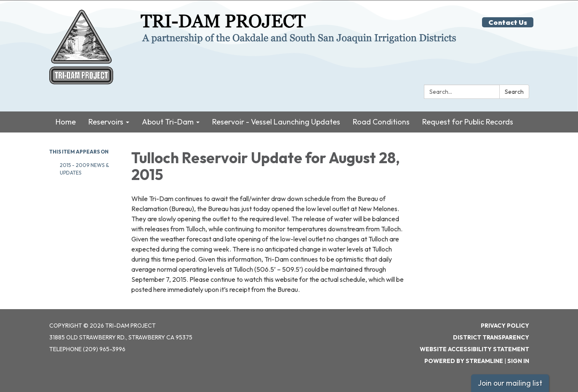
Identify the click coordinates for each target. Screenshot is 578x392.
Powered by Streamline (464, 361)
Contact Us (508, 22)
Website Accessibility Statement (474, 349)
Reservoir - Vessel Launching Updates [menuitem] (276, 121)
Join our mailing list (510, 383)
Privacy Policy (505, 326)
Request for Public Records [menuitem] (468, 121)
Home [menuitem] (66, 121)
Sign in (518, 361)
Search (514, 91)
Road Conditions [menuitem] (381, 121)
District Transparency (491, 337)
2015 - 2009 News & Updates (84, 168)
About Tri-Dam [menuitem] (168, 121)
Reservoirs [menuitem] (106, 121)
